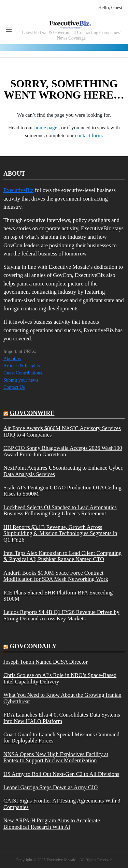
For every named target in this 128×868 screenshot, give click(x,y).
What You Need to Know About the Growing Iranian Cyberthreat (62, 698)
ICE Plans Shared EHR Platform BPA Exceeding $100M (58, 596)
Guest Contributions (23, 373)
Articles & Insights (22, 366)
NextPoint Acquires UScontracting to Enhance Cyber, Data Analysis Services (63, 471)
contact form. (89, 135)
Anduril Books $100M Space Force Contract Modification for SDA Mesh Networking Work (56, 576)
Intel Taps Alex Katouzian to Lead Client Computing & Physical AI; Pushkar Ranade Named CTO (62, 556)
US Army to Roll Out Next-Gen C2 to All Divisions (61, 774)
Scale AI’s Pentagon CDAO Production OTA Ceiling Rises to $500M (62, 491)
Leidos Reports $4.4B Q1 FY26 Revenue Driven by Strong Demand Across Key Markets (61, 615)
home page (47, 127)
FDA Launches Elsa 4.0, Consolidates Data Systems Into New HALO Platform (62, 718)
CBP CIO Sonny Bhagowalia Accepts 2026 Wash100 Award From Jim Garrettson (63, 451)
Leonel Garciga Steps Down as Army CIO (51, 788)
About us (12, 359)
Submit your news (21, 380)
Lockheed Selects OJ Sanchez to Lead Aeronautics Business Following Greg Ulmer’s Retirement (60, 511)
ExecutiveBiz (18, 190)
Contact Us (14, 387)
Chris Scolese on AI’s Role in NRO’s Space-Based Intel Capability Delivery (60, 678)
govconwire (32, 413)
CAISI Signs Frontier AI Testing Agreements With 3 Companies (62, 804)
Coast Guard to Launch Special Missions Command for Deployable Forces (61, 738)
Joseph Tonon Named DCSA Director (46, 662)
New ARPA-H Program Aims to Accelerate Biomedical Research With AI (52, 824)
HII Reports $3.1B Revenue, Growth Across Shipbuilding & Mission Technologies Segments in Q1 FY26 (60, 534)
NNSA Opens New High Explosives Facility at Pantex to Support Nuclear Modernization (56, 757)
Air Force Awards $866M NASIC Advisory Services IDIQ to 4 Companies (62, 431)
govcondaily (33, 646)
